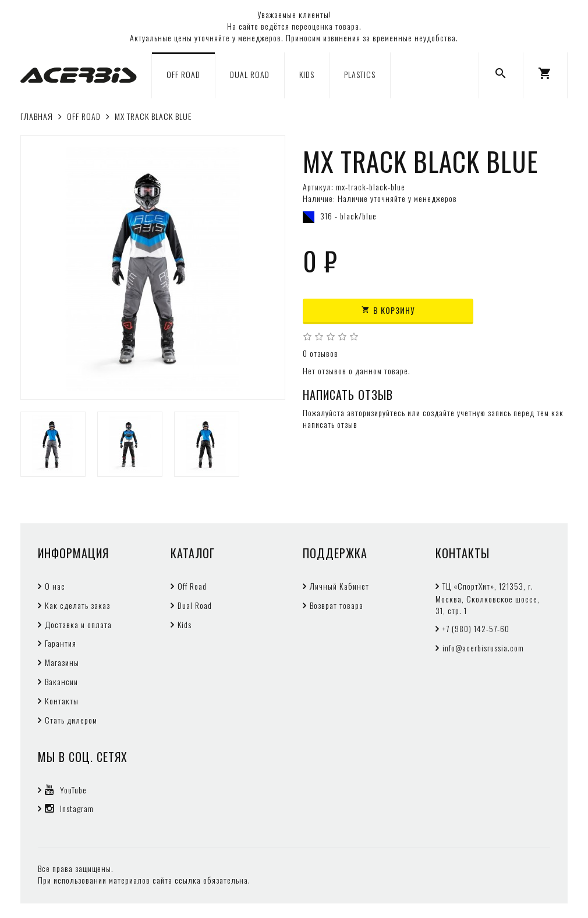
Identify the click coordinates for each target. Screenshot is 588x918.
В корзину (388, 310)
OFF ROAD (183, 74)
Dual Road (195, 605)
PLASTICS (360, 74)
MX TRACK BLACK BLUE (153, 116)
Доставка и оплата (78, 624)
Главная (37, 116)
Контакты (62, 701)
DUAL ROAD (250, 74)
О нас (55, 586)
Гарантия (61, 643)
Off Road (192, 586)
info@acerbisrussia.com (483, 648)
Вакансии (61, 681)
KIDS (307, 74)
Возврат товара (336, 605)
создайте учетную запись (467, 412)
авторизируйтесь (376, 412)
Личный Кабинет (339, 586)
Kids (185, 624)
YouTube (66, 790)
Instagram (69, 808)
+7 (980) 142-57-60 (476, 628)
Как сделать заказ (77, 605)
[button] (545, 75)
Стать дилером (71, 720)
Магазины (62, 662)
